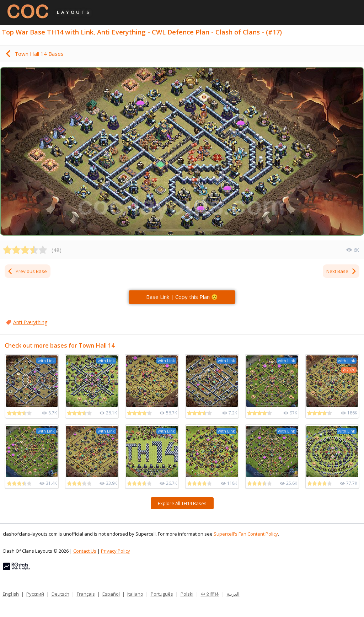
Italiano (135, 594)
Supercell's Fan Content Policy (246, 534)
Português (162, 594)
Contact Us (85, 551)
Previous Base (27, 271)
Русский (35, 594)
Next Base (342, 271)
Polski (187, 594)
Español (111, 594)
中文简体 (210, 594)
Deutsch (60, 594)
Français (86, 594)
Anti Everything (30, 322)
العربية (233, 594)
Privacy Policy (116, 551)
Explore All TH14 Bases (182, 503)
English (11, 594)
